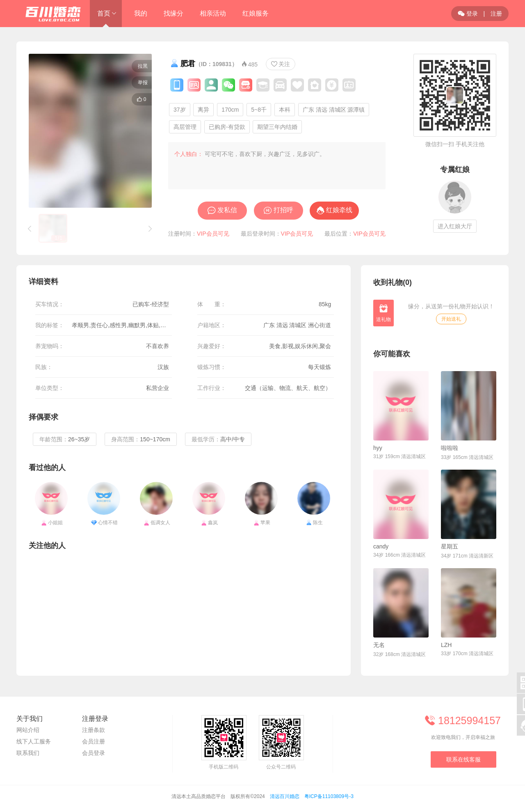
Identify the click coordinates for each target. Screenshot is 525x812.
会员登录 (94, 753)
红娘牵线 (339, 210)
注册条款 (94, 730)
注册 (496, 14)
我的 (141, 13)
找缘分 (173, 13)
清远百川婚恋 (285, 796)
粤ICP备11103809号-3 (329, 796)
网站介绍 (28, 730)
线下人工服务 (34, 741)
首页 (104, 13)
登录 (468, 14)
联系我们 (28, 753)
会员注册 (94, 741)
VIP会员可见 (213, 234)
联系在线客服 (463, 759)
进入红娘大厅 (455, 226)
